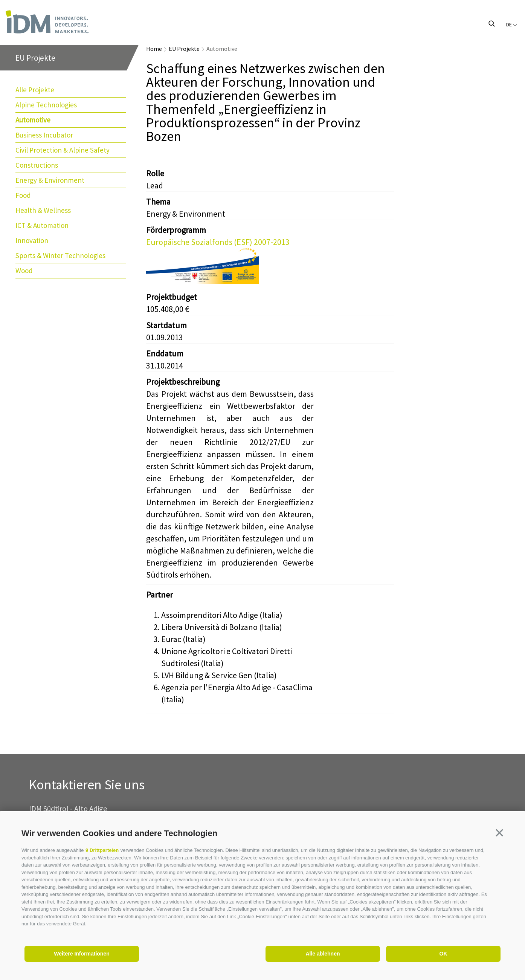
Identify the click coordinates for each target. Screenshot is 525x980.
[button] (499, 833)
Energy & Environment (50, 180)
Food (23, 195)
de (512, 24)
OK (443, 954)
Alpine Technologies (46, 105)
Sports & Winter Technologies (60, 255)
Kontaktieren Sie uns (87, 785)
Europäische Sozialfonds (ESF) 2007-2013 (218, 242)
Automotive (33, 120)
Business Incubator (44, 135)
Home (154, 49)
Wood (24, 271)
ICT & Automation (42, 225)
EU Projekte (184, 49)
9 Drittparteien (102, 850)
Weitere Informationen (82, 954)
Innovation (32, 240)
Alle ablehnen (323, 954)
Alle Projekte (35, 90)
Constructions (37, 165)
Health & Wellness (43, 210)
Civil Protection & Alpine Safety (63, 150)
